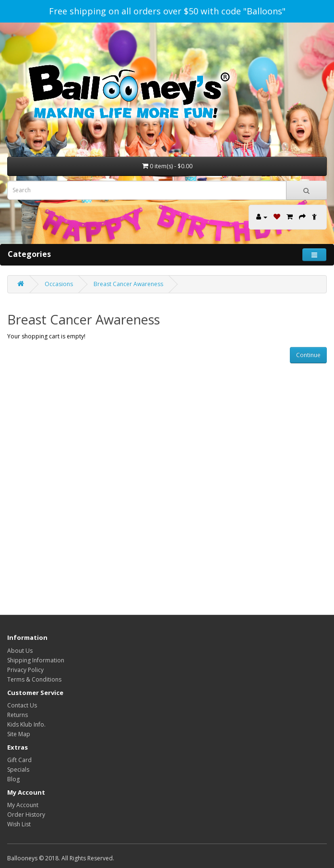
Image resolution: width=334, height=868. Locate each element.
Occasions (59, 284)
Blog (13, 779)
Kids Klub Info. (26, 724)
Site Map (19, 734)
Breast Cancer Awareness (128, 284)
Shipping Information (36, 660)
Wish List (19, 824)
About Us (20, 651)
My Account (23, 805)
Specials (18, 770)
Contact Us (22, 705)
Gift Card (19, 760)
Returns (18, 715)
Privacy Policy (25, 670)
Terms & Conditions (34, 679)
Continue (308, 355)
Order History (26, 815)
